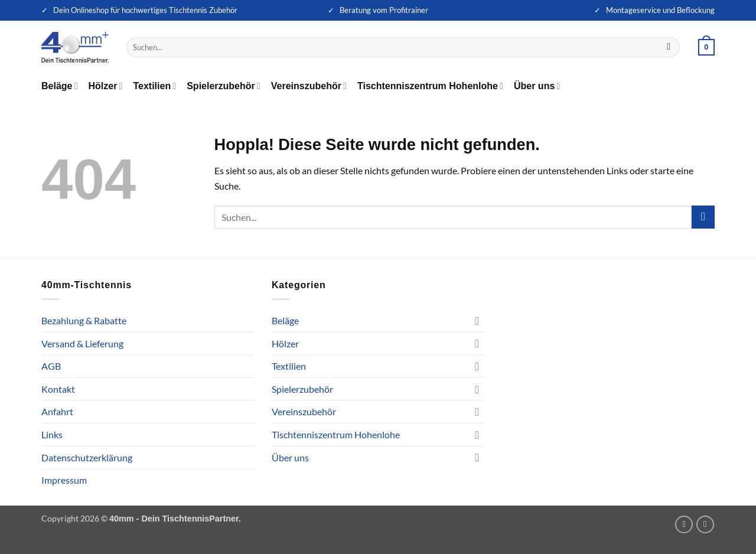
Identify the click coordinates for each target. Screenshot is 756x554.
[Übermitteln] (669, 47)
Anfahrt (57, 411)
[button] (706, 47)
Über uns (537, 86)
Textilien (154, 86)
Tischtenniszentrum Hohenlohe (430, 86)
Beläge (60, 86)
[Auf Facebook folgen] (705, 524)
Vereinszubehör (309, 86)
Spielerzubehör (224, 86)
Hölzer (106, 86)
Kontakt (58, 389)
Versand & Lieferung (82, 343)
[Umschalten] (477, 321)
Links (52, 434)
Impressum (64, 480)
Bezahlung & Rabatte (84, 320)
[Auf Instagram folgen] (684, 524)
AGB (51, 366)
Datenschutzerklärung (87, 457)
